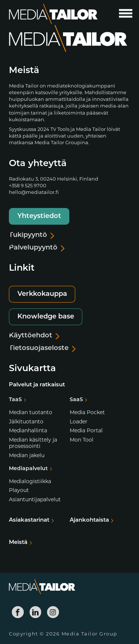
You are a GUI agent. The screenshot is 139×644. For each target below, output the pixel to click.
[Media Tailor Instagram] (53, 612)
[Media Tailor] (53, 14)
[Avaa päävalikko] (126, 13)
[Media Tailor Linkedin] (36, 612)
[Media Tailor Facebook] (18, 612)
